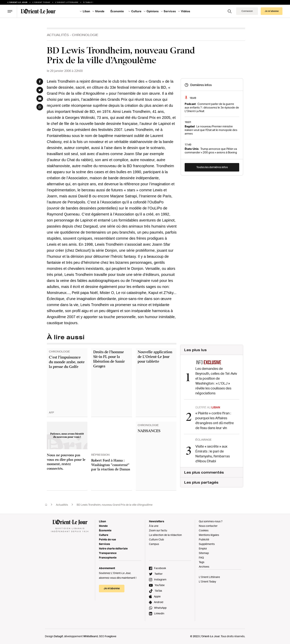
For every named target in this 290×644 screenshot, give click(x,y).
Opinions (153, 11)
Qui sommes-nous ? (211, 521)
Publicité (204, 539)
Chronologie (85, 35)
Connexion (247, 11)
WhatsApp (160, 608)
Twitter (158, 574)
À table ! (88, 2)
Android (158, 602)
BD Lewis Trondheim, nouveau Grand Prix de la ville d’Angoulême (115, 505)
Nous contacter (208, 526)
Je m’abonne (272, 11)
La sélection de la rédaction (165, 535)
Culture (136, 11)
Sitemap (204, 553)
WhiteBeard (91, 636)
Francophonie (108, 557)
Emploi (203, 548)
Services (170, 11)
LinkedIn (159, 613)
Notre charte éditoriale (113, 548)
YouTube (160, 585)
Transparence (108, 553)
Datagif (58, 636)
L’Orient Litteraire (67, 2)
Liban (86, 11)
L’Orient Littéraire (209, 577)
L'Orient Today (41, 2)
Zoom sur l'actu (158, 530)
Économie (117, 11)
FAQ (201, 557)
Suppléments (207, 544)
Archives (204, 567)
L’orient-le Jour (18, 2)
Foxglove (111, 636)
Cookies (204, 530)
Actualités (58, 35)
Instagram (160, 579)
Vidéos (185, 11)
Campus (154, 544)
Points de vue (107, 539)
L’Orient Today (207, 581)
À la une (154, 526)
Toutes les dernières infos (212, 167)
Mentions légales (209, 535)
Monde (100, 11)
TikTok (158, 591)
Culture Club (156, 539)
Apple (157, 596)
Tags (202, 562)
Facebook (160, 568)
